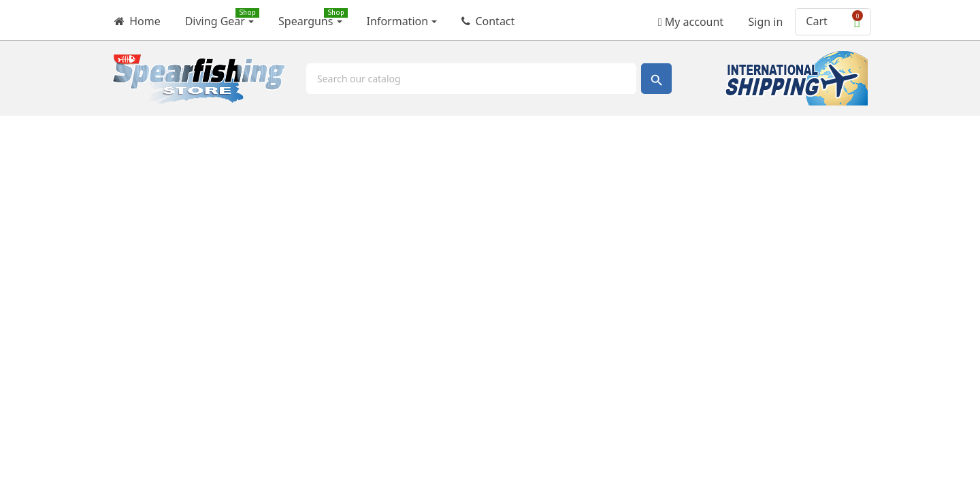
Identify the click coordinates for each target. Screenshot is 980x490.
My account (691, 17)
